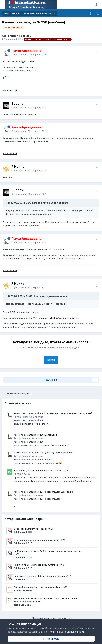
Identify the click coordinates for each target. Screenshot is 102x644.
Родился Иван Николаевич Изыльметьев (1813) (39, 565)
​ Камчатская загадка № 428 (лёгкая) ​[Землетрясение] (43, 453)
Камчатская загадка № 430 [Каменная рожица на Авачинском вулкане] (53, 413)
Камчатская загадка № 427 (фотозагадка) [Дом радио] (44, 492)
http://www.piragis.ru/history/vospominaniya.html (54, 318)
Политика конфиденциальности (51, 618)
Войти (51, 360)
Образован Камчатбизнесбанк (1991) (34, 529)
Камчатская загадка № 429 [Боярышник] (36, 435)
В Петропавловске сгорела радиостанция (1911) (40, 540)
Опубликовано (29, 55)
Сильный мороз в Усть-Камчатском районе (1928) (41, 587)
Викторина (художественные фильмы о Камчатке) (41, 470)
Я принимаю (51, 639)
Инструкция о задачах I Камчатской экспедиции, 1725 (43, 576)
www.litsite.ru (10, 90)
